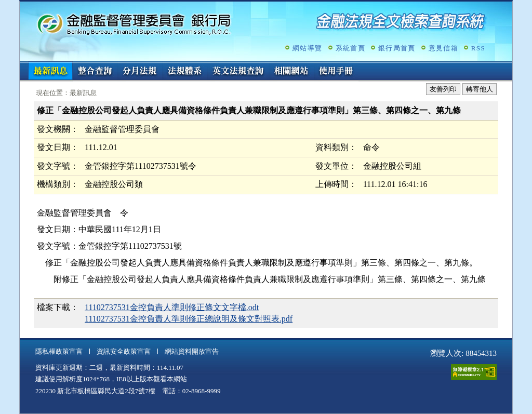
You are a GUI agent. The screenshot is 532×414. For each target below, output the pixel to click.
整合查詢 (95, 72)
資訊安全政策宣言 (124, 351)
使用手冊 (336, 72)
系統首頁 (350, 48)
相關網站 (291, 72)
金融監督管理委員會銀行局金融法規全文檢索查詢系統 (134, 24)
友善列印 (443, 89)
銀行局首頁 (397, 48)
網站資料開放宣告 (192, 351)
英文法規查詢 (238, 72)
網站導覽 (307, 48)
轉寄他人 (480, 89)
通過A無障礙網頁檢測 (474, 372)
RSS (478, 48)
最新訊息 (50, 72)
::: (23, 66)
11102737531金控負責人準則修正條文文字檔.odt (172, 307)
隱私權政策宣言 (59, 351)
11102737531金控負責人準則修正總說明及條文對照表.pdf (189, 319)
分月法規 (140, 72)
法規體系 (184, 72)
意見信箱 (443, 48)
